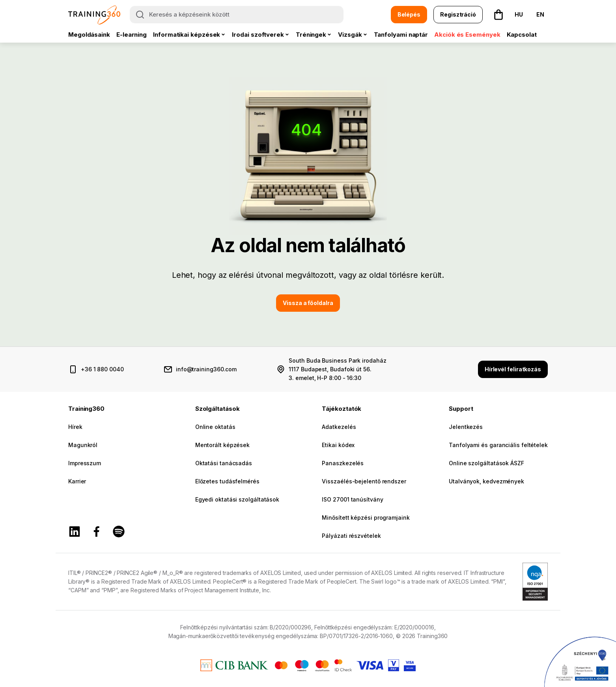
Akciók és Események (467, 35)
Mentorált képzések (222, 445)
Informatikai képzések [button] (187, 35)
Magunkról (83, 445)
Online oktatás (215, 427)
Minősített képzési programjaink (366, 518)
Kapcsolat (522, 35)
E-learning (132, 35)
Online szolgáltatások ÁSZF (486, 463)
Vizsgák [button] (350, 35)
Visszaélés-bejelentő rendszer (364, 481)
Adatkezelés (339, 427)
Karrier (77, 481)
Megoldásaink (89, 35)
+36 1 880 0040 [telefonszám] (102, 369)
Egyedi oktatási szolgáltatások (237, 499)
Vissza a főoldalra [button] (308, 303)
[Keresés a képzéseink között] (237, 15)
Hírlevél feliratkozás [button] (513, 369)
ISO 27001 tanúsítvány (352, 499)
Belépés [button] (409, 14)
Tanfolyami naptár (401, 35)
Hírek (75, 427)
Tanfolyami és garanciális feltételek (498, 445)
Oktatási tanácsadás (224, 463)
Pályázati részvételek (351, 536)
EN (540, 14)
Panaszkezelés (343, 463)
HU (519, 14)
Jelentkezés (466, 427)
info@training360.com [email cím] (206, 369)
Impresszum (85, 463)
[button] (498, 15)
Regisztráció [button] (458, 14)
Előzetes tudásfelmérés (227, 481)
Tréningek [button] (311, 35)
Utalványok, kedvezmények (486, 481)
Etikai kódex (338, 445)
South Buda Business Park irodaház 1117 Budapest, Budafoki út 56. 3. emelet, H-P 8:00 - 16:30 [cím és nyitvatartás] (337, 369)
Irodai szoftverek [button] (258, 35)
